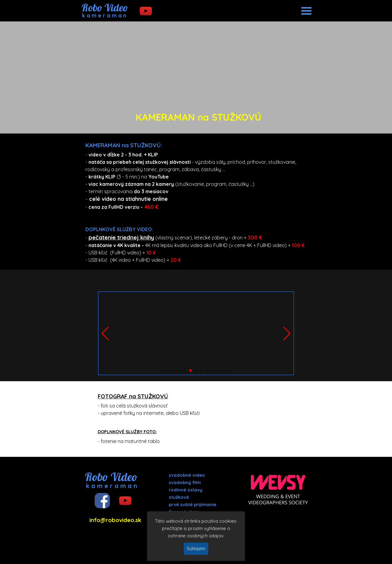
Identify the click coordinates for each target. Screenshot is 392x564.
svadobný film (185, 482)
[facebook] (102, 501)
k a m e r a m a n (104, 15)
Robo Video (105, 8)
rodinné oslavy (186, 490)
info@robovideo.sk (115, 520)
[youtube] (146, 11)
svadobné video (187, 475)
